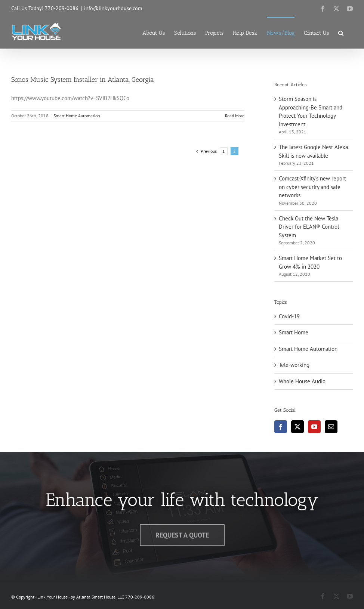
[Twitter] (297, 427)
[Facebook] (281, 427)
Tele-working (294, 365)
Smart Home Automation (77, 116)
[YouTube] (314, 427)
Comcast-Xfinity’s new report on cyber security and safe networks (312, 187)
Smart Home (294, 332)
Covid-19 (289, 316)
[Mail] (331, 427)
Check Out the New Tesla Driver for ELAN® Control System (309, 227)
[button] (341, 33)
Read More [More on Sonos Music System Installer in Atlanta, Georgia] (235, 116)
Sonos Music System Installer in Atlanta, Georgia (83, 80)
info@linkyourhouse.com (113, 8)
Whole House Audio (302, 381)
